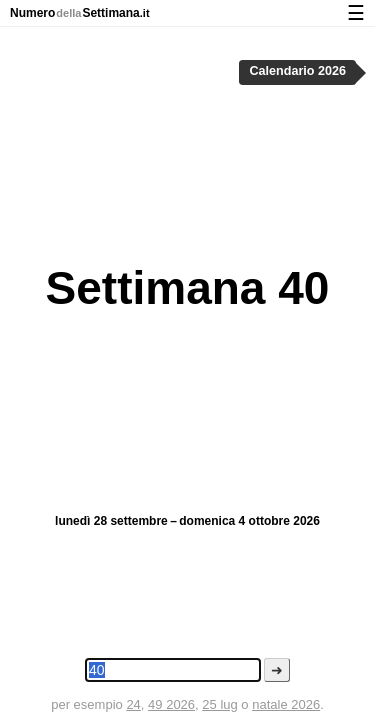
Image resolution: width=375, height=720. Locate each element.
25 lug (219, 704)
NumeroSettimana (80, 13)
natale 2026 (286, 704)
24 (133, 704)
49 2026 (171, 704)
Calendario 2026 (297, 71)
